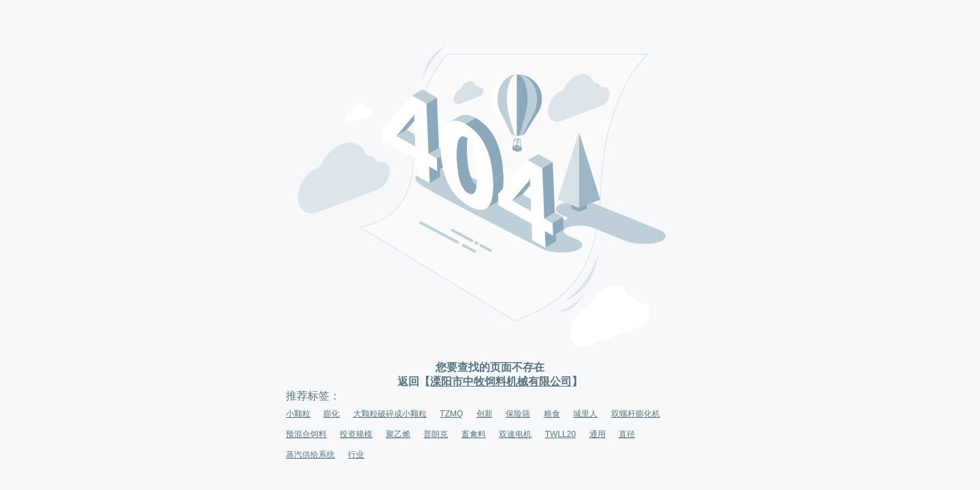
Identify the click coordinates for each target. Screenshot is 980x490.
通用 (598, 434)
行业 (356, 455)
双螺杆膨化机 (636, 414)
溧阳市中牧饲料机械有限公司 (501, 381)
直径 (627, 434)
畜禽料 (474, 434)
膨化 (331, 414)
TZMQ (451, 414)
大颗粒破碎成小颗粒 (390, 414)
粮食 (552, 414)
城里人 (585, 414)
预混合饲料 (306, 434)
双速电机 (515, 434)
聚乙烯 (398, 434)
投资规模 (356, 434)
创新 (485, 414)
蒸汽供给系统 (310, 455)
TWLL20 (560, 434)
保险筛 (518, 414)
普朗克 (436, 434)
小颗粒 (298, 414)
